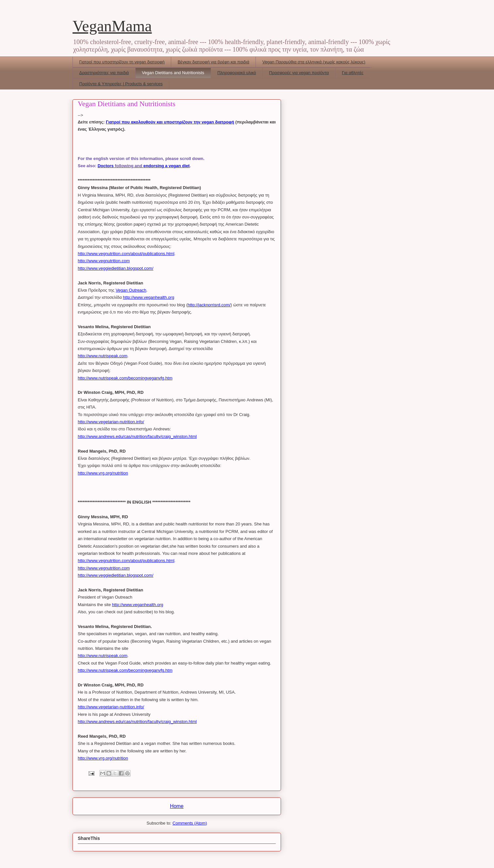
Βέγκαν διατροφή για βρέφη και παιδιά (214, 62)
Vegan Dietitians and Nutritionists (173, 73)
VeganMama (112, 26)
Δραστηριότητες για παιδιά (104, 73)
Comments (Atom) (190, 823)
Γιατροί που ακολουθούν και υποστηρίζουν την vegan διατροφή (170, 122)
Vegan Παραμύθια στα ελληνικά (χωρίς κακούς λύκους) (314, 62)
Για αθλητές (353, 73)
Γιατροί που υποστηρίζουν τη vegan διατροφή (122, 62)
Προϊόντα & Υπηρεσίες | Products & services (121, 84)
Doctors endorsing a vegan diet (144, 166)
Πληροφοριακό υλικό (237, 73)
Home (177, 806)
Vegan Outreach (131, 290)
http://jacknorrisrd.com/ (209, 305)
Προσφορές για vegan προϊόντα (299, 73)
